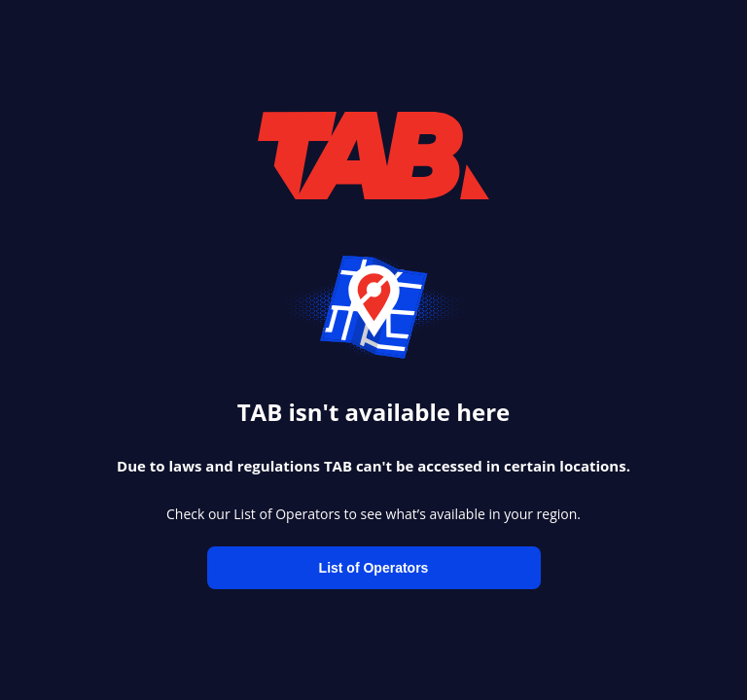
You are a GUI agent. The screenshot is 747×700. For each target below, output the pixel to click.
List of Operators (374, 568)
